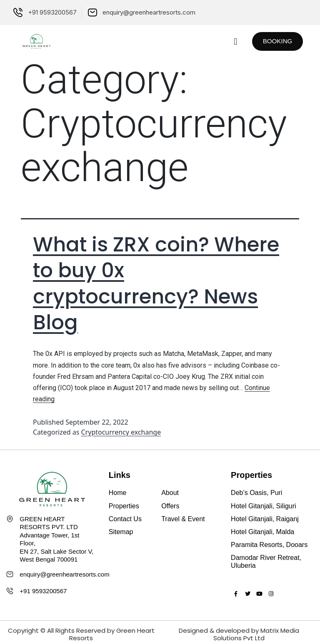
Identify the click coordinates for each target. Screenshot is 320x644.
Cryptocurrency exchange (121, 432)
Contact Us (125, 519)
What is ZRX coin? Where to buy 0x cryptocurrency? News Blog (156, 283)
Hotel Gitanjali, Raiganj (265, 519)
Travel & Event (183, 519)
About (170, 493)
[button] (231, 41)
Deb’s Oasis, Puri (256, 493)
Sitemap (121, 532)
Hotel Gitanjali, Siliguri (264, 506)
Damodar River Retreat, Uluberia (266, 562)
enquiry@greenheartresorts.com (64, 574)
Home (118, 493)
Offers (170, 506)
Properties (124, 506)
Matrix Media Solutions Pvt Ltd (256, 634)
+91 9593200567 (43, 591)
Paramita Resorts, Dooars (269, 545)
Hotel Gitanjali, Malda (262, 532)
